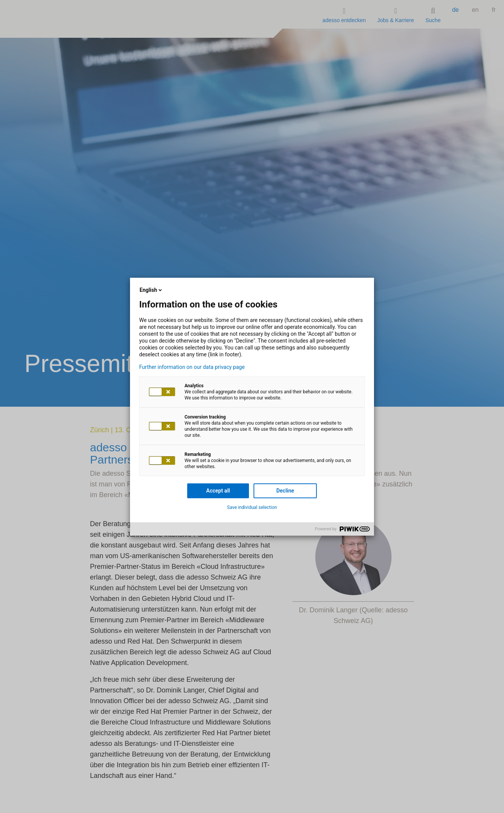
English (151, 290)
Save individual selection (252, 507)
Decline (285, 491)
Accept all (218, 491)
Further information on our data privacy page (192, 367)
